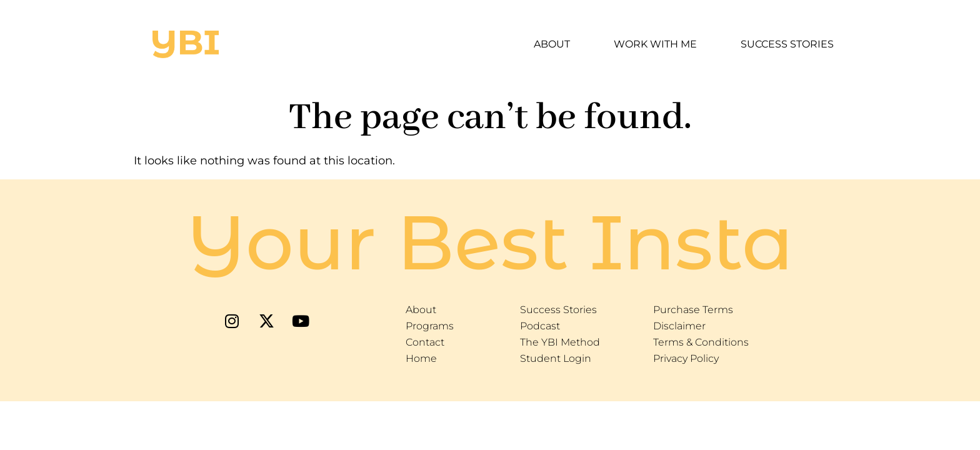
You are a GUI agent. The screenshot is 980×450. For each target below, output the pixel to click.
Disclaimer (679, 326)
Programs (430, 326)
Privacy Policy (686, 358)
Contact (425, 342)
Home (421, 358)
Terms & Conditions (701, 342)
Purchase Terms (693, 310)
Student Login (556, 358)
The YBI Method (560, 342)
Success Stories (787, 44)
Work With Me (655, 44)
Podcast (540, 326)
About (552, 44)
